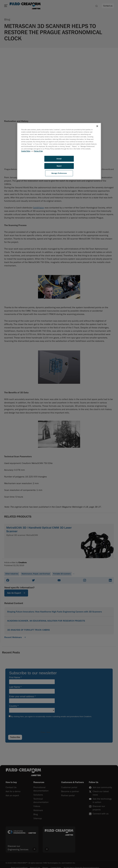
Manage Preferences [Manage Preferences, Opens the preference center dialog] (59, 173)
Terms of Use (38, 151)
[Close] (97, 126)
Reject (59, 166)
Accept (59, 159)
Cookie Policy (26, 151)
